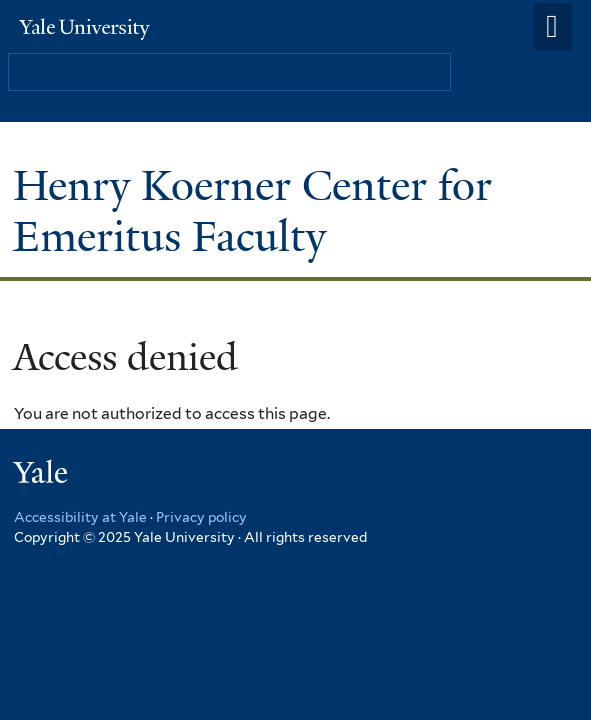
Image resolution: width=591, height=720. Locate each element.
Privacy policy (201, 517)
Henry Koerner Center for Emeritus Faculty (252, 210)
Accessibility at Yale (80, 517)
